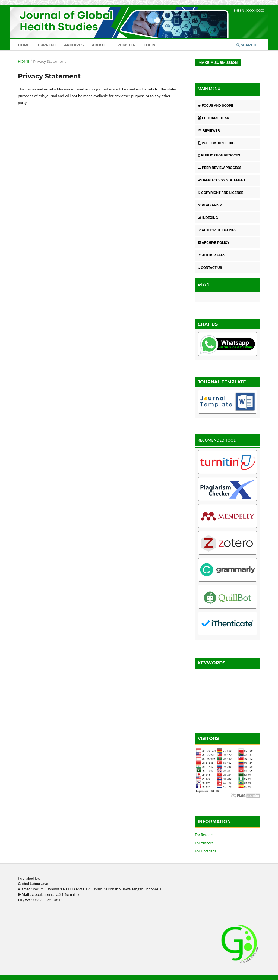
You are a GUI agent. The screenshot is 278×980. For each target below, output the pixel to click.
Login (150, 45)
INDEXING (208, 218)
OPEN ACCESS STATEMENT (222, 180)
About (99, 45)
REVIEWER (209, 131)
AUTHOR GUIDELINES (217, 230)
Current (47, 45)
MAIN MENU (209, 88)
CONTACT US (210, 268)
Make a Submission (218, 62)
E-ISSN (204, 284)
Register (127, 45)
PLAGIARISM (210, 205)
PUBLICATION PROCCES (219, 155)
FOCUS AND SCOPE (215, 106)
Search (247, 45)
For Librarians (205, 851)
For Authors (204, 843)
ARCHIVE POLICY (214, 243)
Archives (74, 45)
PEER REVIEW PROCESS (219, 168)
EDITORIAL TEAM (214, 118)
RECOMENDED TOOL (217, 440)
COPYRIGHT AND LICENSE (221, 193)
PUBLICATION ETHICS (217, 143)
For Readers (204, 835)
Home (24, 45)
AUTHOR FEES (211, 255)
